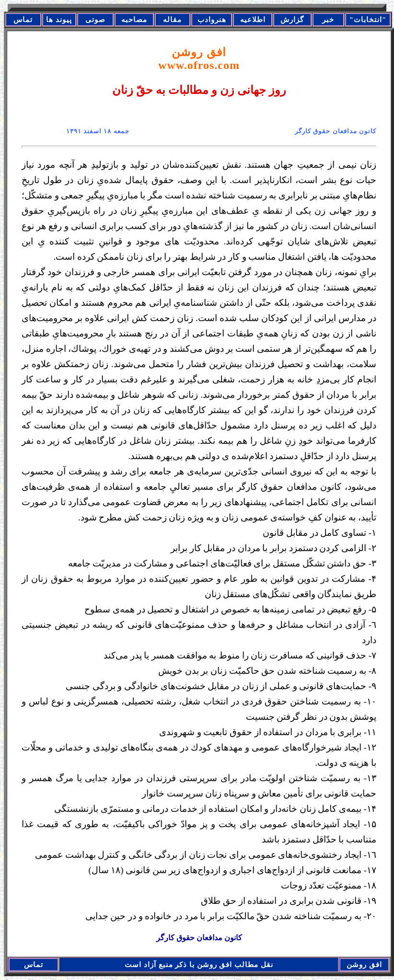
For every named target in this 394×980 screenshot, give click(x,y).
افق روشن (199, 59)
